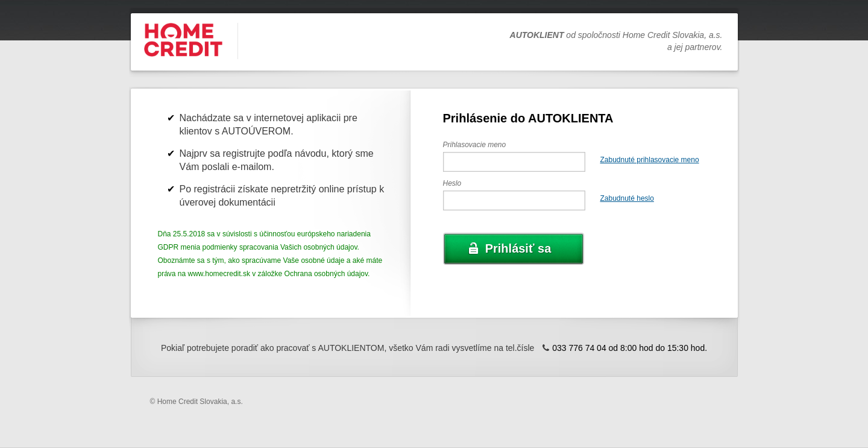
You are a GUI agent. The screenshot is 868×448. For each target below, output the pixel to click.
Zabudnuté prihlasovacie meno (650, 160)
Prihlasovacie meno (475, 145)
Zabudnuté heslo (627, 198)
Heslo (452, 183)
